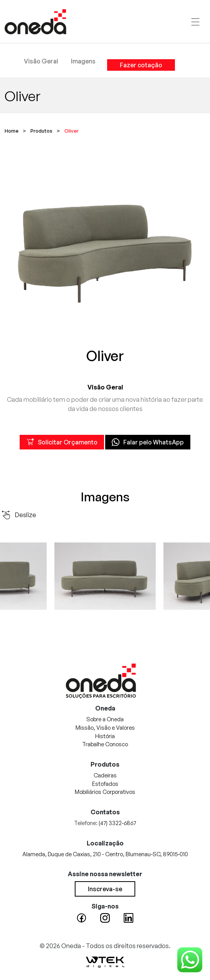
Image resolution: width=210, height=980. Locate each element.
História (105, 736)
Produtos (41, 131)
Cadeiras (105, 775)
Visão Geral (41, 61)
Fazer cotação (141, 65)
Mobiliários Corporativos (105, 792)
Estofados (105, 784)
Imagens (83, 61)
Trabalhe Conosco (105, 744)
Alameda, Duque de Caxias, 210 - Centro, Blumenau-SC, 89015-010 (105, 854)
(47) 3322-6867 (117, 823)
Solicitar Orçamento (62, 442)
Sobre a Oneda (105, 719)
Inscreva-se (105, 889)
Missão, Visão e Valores (105, 727)
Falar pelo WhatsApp (148, 442)
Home (12, 131)
